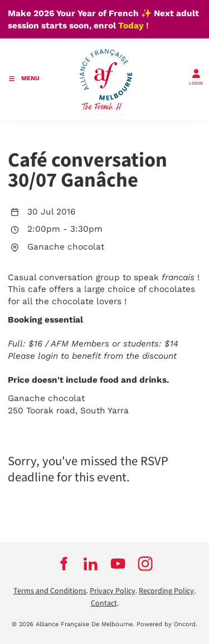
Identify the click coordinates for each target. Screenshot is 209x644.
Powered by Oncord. (167, 624)
